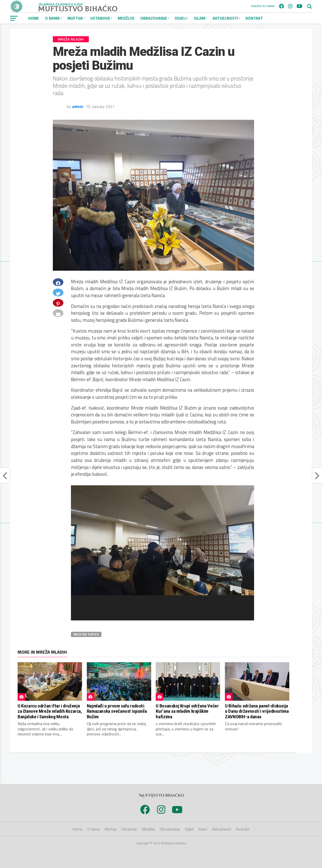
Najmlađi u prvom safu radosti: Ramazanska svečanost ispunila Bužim (117, 711)
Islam (199, 18)
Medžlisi (126, 18)
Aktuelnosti (225, 18)
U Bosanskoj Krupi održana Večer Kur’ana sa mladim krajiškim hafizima (187, 711)
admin (78, 106)
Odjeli (180, 18)
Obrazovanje (154, 18)
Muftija (75, 18)
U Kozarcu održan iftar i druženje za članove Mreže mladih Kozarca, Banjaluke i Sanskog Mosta (50, 711)
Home (34, 18)
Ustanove (100, 18)
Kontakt (254, 18)
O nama (52, 18)
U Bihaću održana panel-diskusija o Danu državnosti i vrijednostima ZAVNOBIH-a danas (257, 711)
